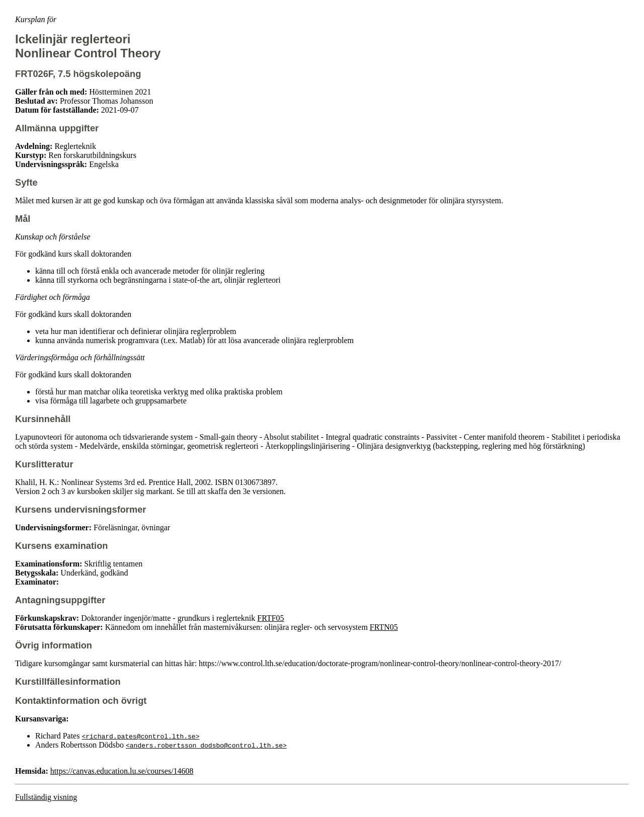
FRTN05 (384, 627)
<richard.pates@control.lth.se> (140, 736)
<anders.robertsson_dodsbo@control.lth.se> (206, 745)
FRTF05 (270, 618)
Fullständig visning (46, 797)
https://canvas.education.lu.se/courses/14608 (122, 771)
